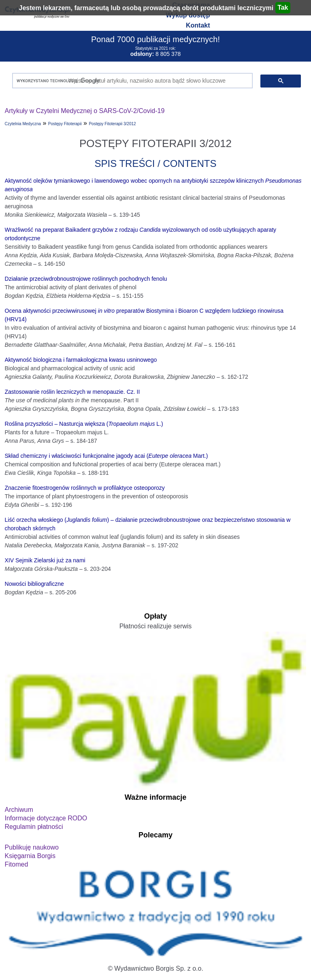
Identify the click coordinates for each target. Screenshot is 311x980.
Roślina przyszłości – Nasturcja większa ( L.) (84, 424)
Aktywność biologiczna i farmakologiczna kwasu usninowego (81, 360)
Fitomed (17, 864)
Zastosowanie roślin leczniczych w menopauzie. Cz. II (72, 392)
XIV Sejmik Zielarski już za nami (45, 560)
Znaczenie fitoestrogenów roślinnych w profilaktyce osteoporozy (85, 488)
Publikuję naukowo (32, 847)
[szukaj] (131, 81)
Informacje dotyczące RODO (46, 818)
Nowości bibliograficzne (34, 584)
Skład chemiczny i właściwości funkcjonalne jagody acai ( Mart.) (107, 456)
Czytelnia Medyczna (23, 124)
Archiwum (19, 810)
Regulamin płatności (34, 827)
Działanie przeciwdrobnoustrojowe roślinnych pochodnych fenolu (86, 279)
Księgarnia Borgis (30, 856)
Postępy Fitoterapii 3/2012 (112, 124)
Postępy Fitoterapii (65, 124)
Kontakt (198, 25)
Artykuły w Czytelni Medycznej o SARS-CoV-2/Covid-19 (85, 111)
